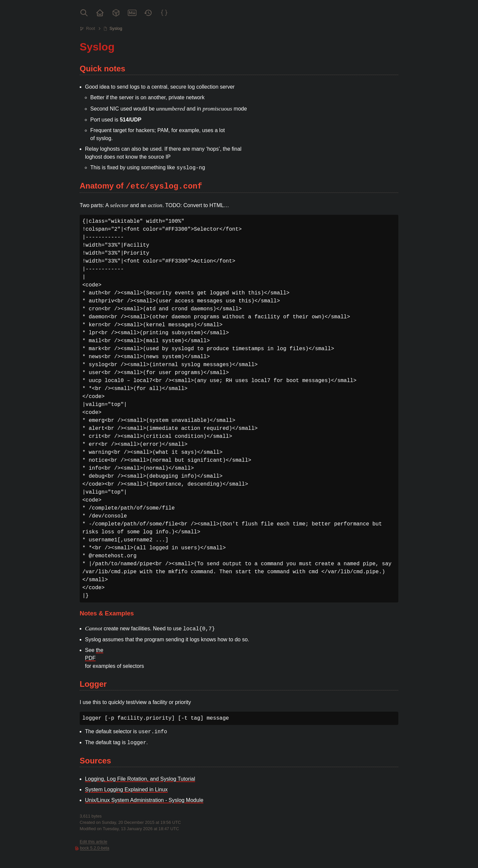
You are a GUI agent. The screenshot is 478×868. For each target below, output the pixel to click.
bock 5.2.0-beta (95, 848)
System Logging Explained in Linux (126, 789)
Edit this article (93, 842)
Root (90, 28)
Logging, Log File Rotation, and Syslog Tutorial (140, 779)
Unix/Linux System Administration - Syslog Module (144, 800)
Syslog (116, 28)
